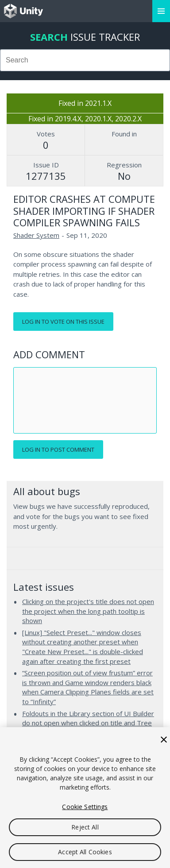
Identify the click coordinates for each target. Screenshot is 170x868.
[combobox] (85, 60)
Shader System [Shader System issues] (36, 235)
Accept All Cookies (85, 852)
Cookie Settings (85, 807)
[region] (85, 798)
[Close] (164, 740)
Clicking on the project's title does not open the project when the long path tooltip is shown (88, 611)
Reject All (85, 827)
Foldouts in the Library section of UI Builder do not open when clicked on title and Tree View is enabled (88, 723)
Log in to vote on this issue (63, 322)
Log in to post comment (58, 449)
